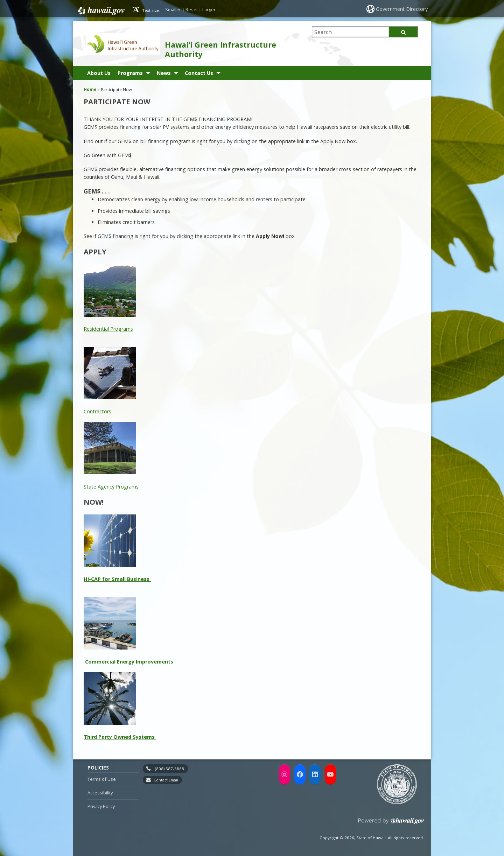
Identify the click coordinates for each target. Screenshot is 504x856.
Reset (192, 9)
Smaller (173, 9)
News (164, 73)
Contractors (97, 411)
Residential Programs (108, 329)
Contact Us (199, 73)
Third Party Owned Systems (120, 737)
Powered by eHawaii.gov (391, 824)
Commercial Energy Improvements (129, 662)
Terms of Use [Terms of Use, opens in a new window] (102, 779)
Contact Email (166, 780)
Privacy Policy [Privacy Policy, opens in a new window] (101, 806)
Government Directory (403, 9)
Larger (209, 9)
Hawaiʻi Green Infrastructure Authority (220, 49)
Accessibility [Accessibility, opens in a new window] (100, 793)
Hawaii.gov (101, 9)
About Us (99, 73)
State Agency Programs (111, 487)
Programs (130, 73)
